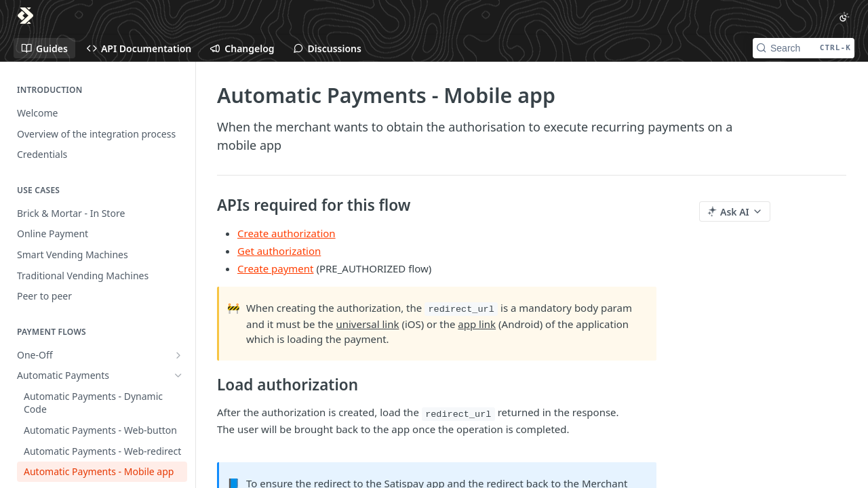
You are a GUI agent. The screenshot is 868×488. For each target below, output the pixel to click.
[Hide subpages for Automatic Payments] (178, 375)
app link (477, 324)
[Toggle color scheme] (844, 17)
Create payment (276, 268)
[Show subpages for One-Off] (178, 355)
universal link (367, 324)
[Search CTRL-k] (804, 48)
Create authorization (287, 233)
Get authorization (279, 251)
